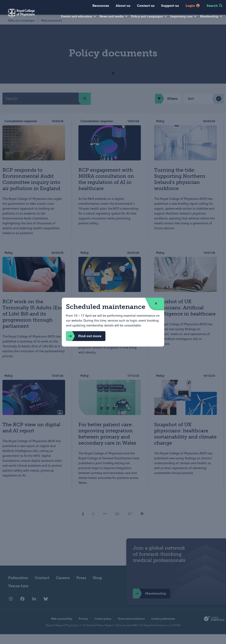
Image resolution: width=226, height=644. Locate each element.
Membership (211, 16)
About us (123, 6)
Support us (170, 6)
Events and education (79, 16)
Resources (101, 6)
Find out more (84, 336)
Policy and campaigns (149, 16)
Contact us (146, 6)
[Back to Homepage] (17, 16)
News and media (114, 16)
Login (193, 6)
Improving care (184, 16)
